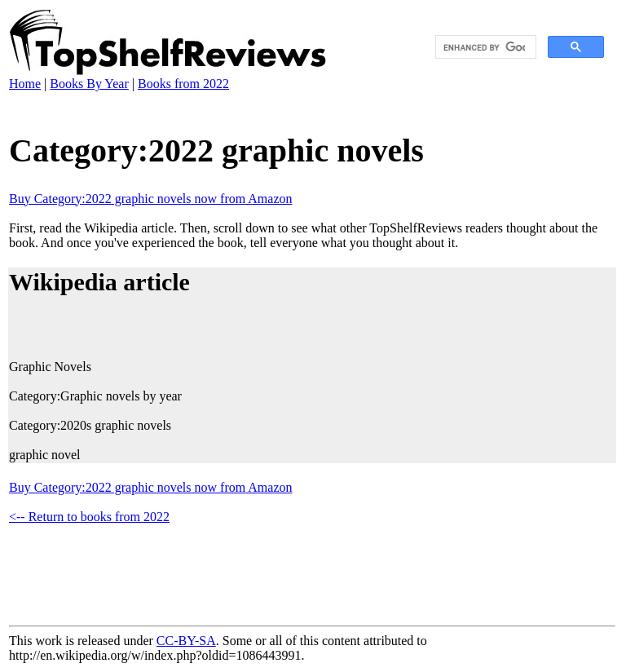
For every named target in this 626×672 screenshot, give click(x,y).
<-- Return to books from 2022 (89, 517)
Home (25, 84)
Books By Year (89, 84)
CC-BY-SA (186, 641)
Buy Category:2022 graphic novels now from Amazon (151, 199)
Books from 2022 (183, 84)
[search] (484, 47)
